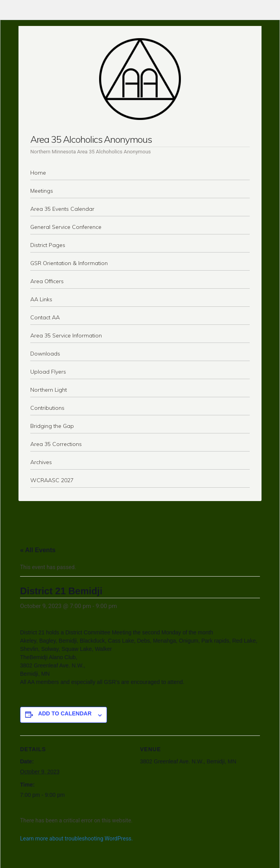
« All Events (38, 550)
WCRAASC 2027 (52, 480)
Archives (41, 462)
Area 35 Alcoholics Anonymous (91, 139)
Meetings (42, 191)
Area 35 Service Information (66, 335)
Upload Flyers (48, 372)
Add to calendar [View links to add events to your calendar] (65, 713)
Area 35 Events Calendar (62, 209)
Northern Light (49, 390)
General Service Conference (66, 227)
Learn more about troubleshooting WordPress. (76, 839)
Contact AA (45, 317)
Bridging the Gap (52, 426)
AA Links (41, 299)
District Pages (48, 245)
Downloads (45, 354)
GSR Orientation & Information (69, 263)
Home (38, 173)
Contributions (47, 408)
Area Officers (47, 281)
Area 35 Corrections (56, 444)
